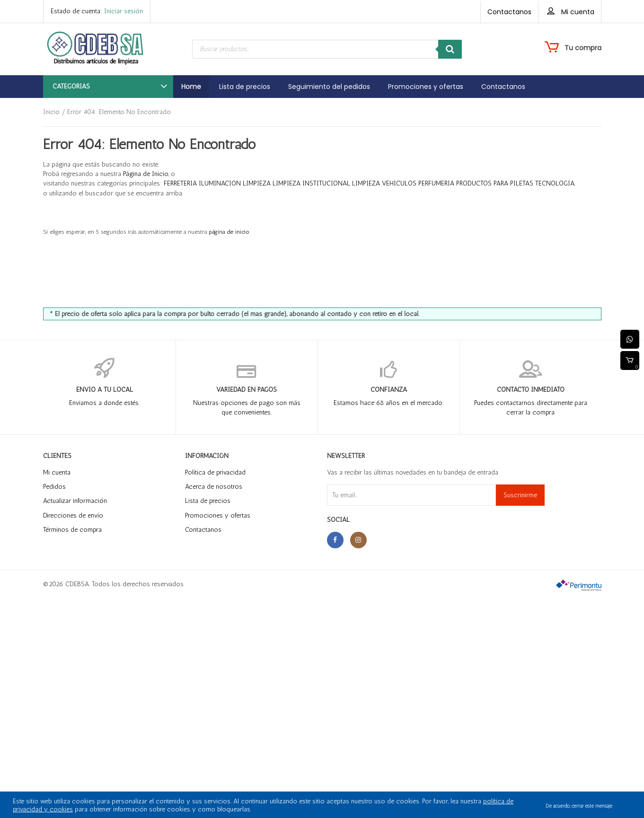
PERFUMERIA (436, 183)
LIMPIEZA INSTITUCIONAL (311, 183)
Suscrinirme (520, 495)
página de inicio (229, 232)
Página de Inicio (146, 174)
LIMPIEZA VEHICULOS (384, 183)
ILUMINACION (220, 183)
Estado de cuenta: (97, 11)
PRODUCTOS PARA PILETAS (495, 183)
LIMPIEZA (257, 183)
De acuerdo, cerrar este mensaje (579, 806)
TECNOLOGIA (555, 183)
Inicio (51, 112)
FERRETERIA (180, 183)
